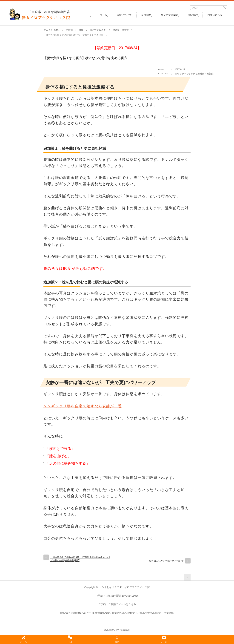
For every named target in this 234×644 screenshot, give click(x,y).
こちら (132, 604)
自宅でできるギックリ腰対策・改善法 (194, 74)
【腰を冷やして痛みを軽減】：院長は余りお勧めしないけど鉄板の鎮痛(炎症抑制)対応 (80, 559)
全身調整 (146, 15)
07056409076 (131, 596)
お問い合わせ (215, 15)
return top (187, 577)
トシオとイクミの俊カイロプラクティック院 (124, 587)
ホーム (103, 15)
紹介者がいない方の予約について (166, 561)
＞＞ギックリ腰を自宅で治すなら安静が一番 (83, 406)
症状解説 (193, 15)
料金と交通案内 (170, 15)
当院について (124, 15)
